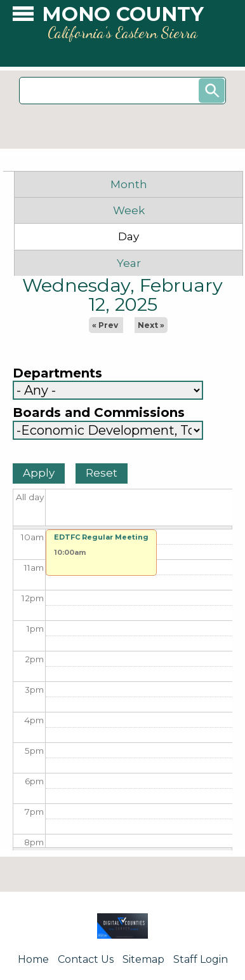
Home (33, 959)
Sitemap (143, 959)
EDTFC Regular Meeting (101, 537)
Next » (151, 325)
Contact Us (86, 959)
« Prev (105, 325)
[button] (23, 17)
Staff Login (201, 959)
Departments (57, 373)
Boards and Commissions (99, 413)
